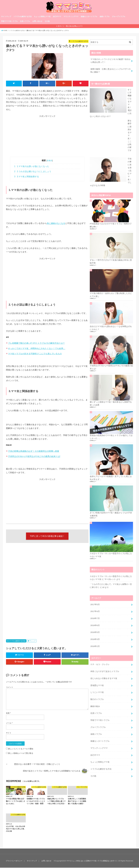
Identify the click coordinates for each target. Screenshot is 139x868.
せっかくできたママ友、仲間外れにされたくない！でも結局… (37, 348)
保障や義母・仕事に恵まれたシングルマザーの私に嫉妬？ (110, 70)
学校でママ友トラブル (9, 21)
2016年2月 (95, 661)
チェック (33, 641)
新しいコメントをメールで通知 (21, 749)
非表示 (50, 161)
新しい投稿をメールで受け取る (21, 754)
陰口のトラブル (97, 712)
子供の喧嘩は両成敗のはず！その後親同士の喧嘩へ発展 (34, 451)
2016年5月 (95, 647)
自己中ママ (57, 17)
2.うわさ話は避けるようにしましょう (33, 171)
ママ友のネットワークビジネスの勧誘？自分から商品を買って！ (110, 60)
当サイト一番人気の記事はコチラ (70, 26)
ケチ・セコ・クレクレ (100, 678)
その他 (47, 21)
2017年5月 (95, 620)
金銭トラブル (105, 17)
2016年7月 (95, 634)
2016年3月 (95, 654)
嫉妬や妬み (95, 719)
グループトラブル (119, 17)
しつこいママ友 (97, 705)
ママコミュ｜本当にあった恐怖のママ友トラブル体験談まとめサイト (92, 861)
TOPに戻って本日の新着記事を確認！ (47, 536)
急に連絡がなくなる (56, 223)
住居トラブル (25, 21)
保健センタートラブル (89, 17)
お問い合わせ (37, 21)
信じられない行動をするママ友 (104, 692)
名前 (8, 714)
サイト (9, 733)
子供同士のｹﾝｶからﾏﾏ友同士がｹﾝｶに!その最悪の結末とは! (34, 456)
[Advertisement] (47, 136)
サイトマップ (6, 17)
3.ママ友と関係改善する (27, 177)
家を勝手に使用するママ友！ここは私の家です (110, 168)
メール (9, 723)
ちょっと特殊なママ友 (42, 17)
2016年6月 (95, 640)
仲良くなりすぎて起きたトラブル (105, 685)
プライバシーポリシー (14, 861)
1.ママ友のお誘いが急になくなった (32, 166)
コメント (10, 688)
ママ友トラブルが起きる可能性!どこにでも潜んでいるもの (35, 354)
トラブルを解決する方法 (23, 17)
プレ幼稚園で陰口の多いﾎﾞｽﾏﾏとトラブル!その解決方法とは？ (36, 343)
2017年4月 (95, 627)
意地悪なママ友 (97, 699)
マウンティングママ (71, 17)
